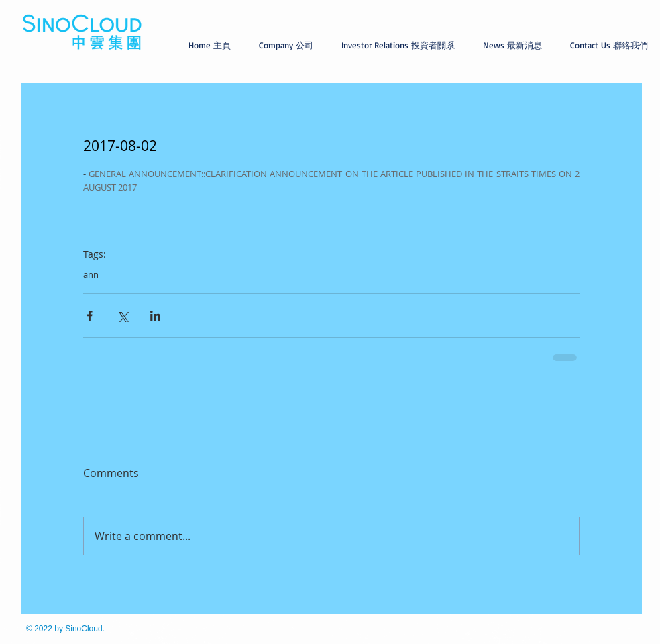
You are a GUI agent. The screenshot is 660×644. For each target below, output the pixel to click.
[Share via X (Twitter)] (122, 316)
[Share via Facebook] (90, 316)
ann (91, 274)
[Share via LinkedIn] (155, 316)
